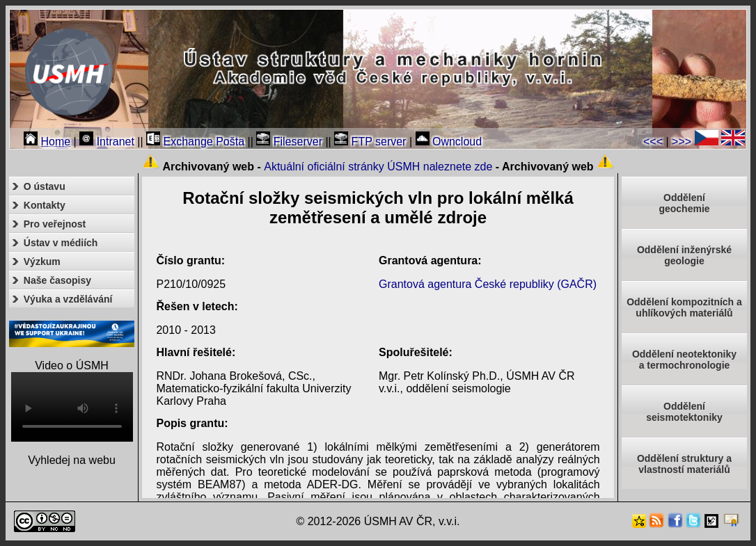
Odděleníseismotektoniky (684, 412)
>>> (682, 142)
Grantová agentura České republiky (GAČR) (488, 284)
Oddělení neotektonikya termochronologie (684, 360)
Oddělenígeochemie (684, 203)
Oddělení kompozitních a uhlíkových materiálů (684, 307)
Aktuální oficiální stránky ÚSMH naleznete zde (378, 167)
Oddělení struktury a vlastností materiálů (684, 464)
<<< (653, 142)
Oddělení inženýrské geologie (684, 255)
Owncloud (449, 142)
